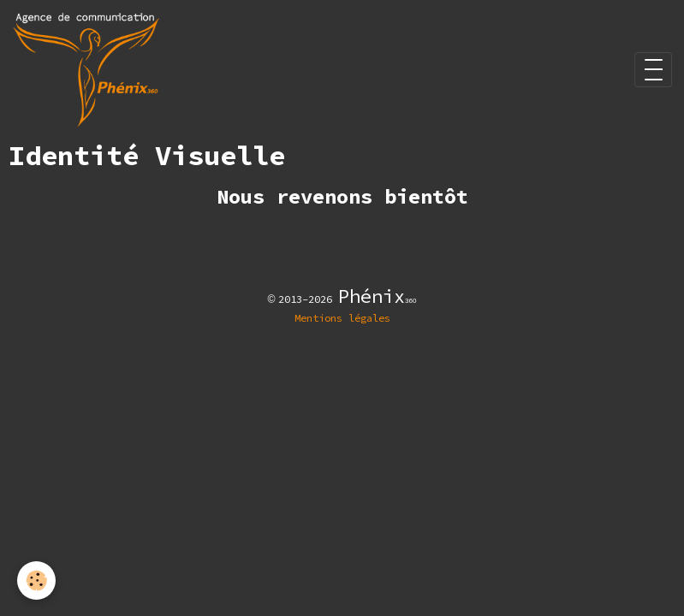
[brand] (89, 70)
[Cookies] (36, 580)
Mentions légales (342, 318)
